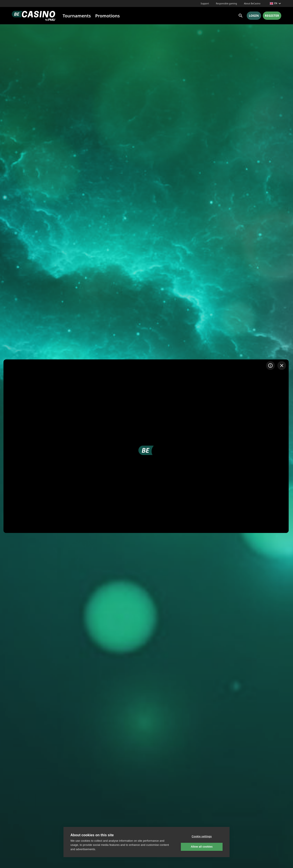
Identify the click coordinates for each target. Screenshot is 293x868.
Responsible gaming (226, 3)
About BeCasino (252, 3)
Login (254, 16)
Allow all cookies (202, 847)
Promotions (107, 16)
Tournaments (77, 16)
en (276, 3)
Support (205, 3)
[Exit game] (282, 366)
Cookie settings (202, 836)
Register (272, 16)
